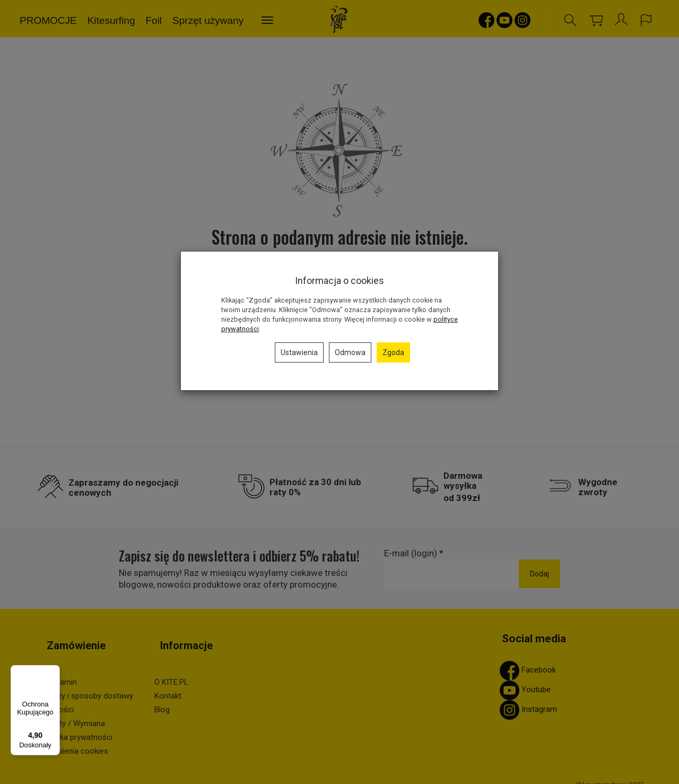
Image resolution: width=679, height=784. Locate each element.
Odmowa (350, 352)
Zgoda (393, 352)
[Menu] (54, 671)
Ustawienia (299, 352)
